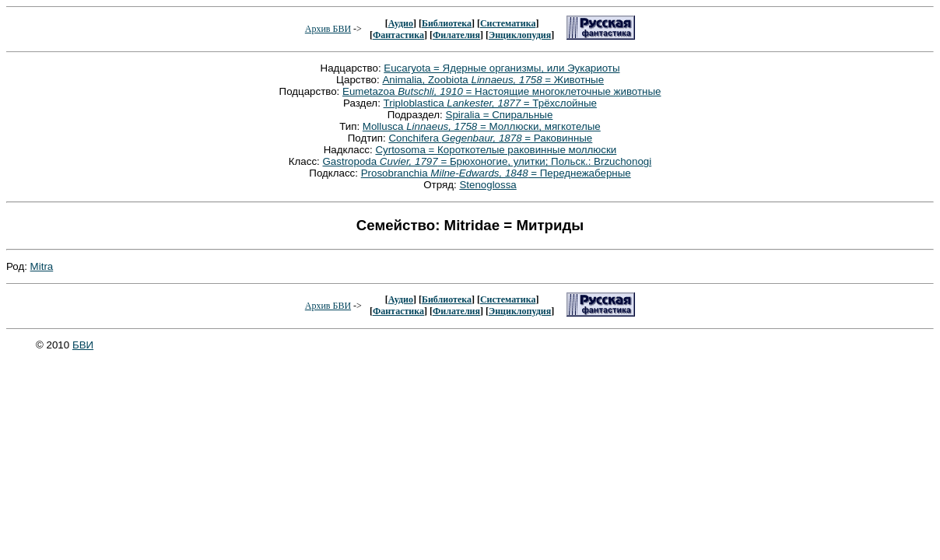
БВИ (83, 345)
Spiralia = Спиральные (500, 115)
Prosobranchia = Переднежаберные (496, 173)
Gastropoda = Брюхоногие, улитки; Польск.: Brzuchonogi (487, 161)
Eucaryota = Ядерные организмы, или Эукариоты (502, 68)
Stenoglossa (488, 185)
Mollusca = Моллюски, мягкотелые (482, 126)
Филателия (456, 35)
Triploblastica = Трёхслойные (490, 103)
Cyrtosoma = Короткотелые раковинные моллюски (496, 150)
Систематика (508, 23)
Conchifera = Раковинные (490, 138)
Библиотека (447, 23)
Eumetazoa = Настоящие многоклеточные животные (502, 91)
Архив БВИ (328, 29)
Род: (18, 266)
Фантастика (398, 35)
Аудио (401, 23)
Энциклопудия (520, 35)
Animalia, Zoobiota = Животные (493, 80)
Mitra (42, 266)
